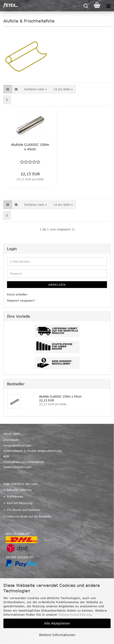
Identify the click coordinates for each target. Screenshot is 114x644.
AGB (6, 456)
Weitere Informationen (57, 635)
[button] (8, 89)
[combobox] (36, 89)
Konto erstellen (17, 294)
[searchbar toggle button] (86, 6)
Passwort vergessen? (21, 300)
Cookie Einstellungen (17, 467)
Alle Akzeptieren (57, 623)
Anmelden (57, 285)
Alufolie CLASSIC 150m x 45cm (30, 147)
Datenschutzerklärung (75, 615)
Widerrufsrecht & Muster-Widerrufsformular (33, 451)
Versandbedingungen (18, 445)
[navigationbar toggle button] (108, 6)
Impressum (11, 440)
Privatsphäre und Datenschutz (24, 462)
